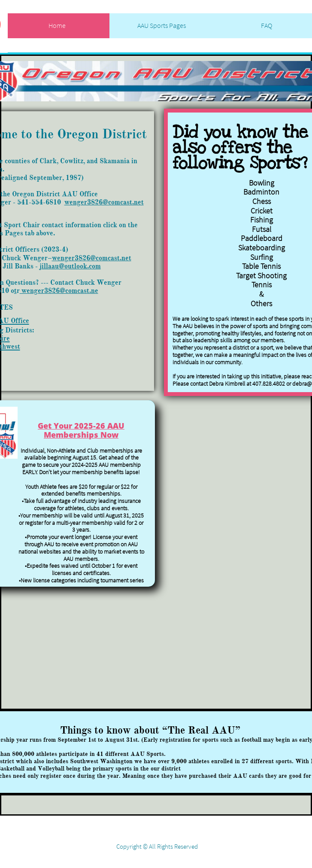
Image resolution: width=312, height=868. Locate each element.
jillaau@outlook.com (70, 266)
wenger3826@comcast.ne (59, 291)
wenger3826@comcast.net (104, 202)
